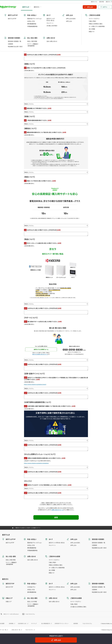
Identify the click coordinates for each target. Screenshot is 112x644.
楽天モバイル (94, 2)
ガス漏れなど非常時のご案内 (78, 607)
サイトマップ (34, 623)
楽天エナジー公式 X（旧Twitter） (11, 614)
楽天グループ (109, 2)
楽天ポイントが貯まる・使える (57, 543)
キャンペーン (52, 545)
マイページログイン (54, 560)
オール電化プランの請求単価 (57, 568)
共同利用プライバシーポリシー (62, 623)
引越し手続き (52, 562)
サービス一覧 (3, 630)
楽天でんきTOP (10, 543)
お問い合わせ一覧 (16, 630)
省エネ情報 (52, 570)
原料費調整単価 (32, 592)
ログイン (105, 7)
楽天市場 (101, 2)
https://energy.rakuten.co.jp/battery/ (34, 46)
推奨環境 (76, 623)
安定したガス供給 (32, 601)
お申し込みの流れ (75, 543)
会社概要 (2, 623)
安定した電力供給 (11, 560)
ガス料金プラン (31, 587)
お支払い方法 (31, 545)
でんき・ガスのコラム (30, 614)
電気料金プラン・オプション (35, 543)
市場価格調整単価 (32, 550)
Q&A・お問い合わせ (33, 560)
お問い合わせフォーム (57, 510)
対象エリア (9, 601)
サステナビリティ (29, 630)
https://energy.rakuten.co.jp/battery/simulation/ (36, 463)
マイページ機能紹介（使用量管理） (11, 563)
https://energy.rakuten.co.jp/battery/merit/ (35, 384)
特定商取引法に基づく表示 (99, 548)
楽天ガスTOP (9, 587)
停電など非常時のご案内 (56, 565)
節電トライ (52, 573)
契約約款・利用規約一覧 (98, 543)
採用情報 (11, 623)
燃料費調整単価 (32, 548)
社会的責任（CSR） (22, 623)
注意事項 (94, 545)
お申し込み (73, 545)
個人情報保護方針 (46, 623)
